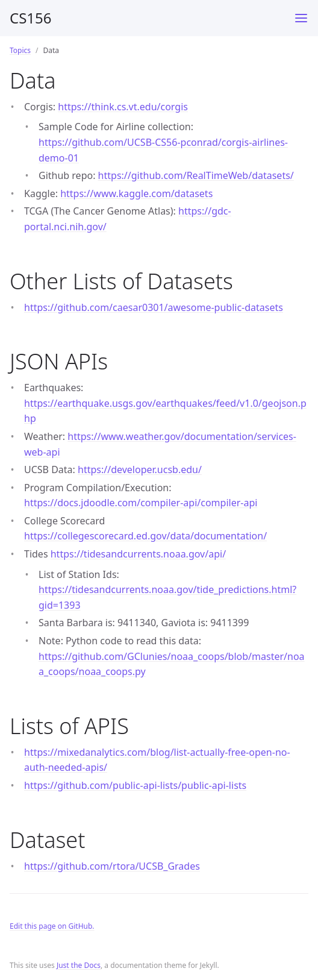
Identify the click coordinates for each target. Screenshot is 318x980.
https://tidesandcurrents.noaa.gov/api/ (138, 554)
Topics (20, 50)
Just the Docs (79, 965)
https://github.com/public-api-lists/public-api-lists (135, 785)
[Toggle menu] (301, 18)
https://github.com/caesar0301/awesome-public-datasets (154, 307)
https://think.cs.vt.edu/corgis (123, 107)
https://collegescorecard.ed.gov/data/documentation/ (145, 536)
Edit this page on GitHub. (52, 926)
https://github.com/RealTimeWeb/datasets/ (196, 175)
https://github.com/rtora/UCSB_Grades (112, 866)
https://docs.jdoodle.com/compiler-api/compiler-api (141, 503)
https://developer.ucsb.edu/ (140, 470)
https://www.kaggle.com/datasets (136, 193)
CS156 (31, 18)
